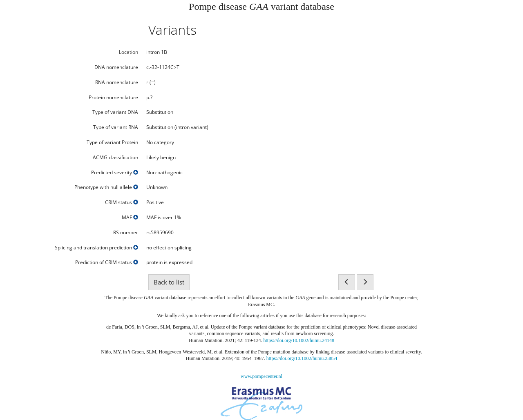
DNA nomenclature (116, 67)
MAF (130, 218)
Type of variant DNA (115, 112)
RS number (126, 233)
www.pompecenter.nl (261, 376)
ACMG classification (115, 158)
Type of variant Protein (112, 142)
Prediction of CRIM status (107, 262)
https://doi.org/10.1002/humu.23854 (302, 358)
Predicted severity (115, 173)
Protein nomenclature (113, 98)
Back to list (169, 282)
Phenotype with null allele (106, 187)
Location (129, 52)
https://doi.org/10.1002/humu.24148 (299, 340)
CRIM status (122, 202)
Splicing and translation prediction (96, 248)
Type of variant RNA (116, 127)
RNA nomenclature (117, 82)
